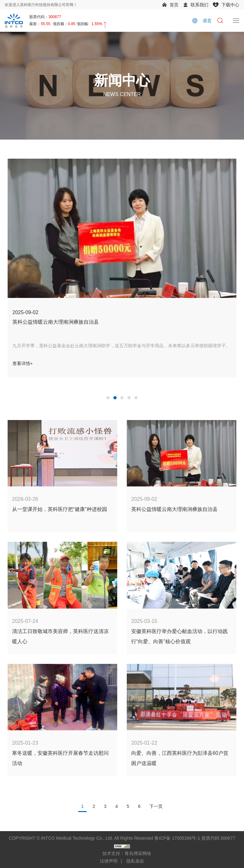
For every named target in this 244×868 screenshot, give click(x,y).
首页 (174, 5)
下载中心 (230, 5)
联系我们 (200, 5)
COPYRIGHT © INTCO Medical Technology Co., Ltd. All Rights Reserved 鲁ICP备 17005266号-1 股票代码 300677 (122, 838)
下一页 (156, 806)
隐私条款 (135, 861)
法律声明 (109, 861)
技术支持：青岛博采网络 (127, 853)
